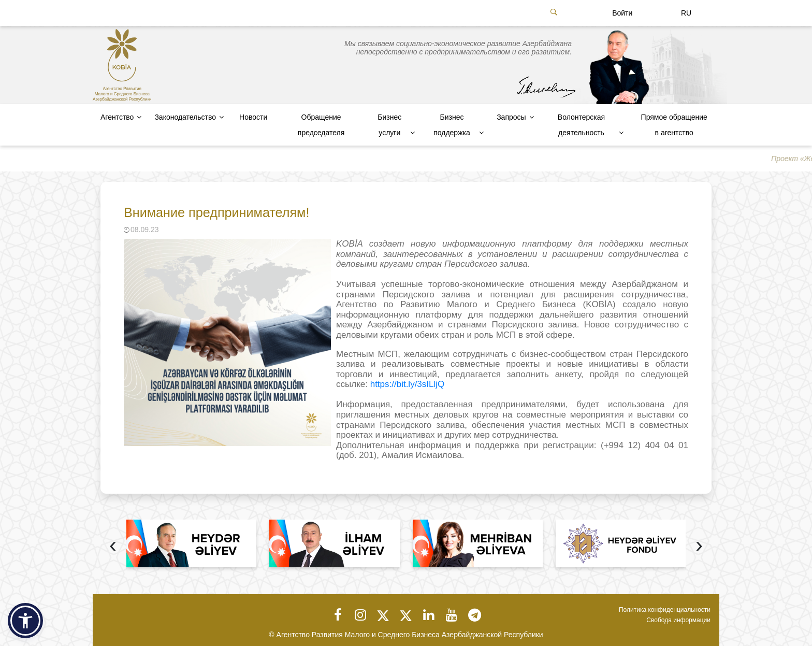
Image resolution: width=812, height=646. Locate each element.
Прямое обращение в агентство (674, 125)
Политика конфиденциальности (665, 610)
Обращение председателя (321, 125)
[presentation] (113, 546)
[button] (25, 621)
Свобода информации (678, 620)
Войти (622, 13)
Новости (253, 117)
